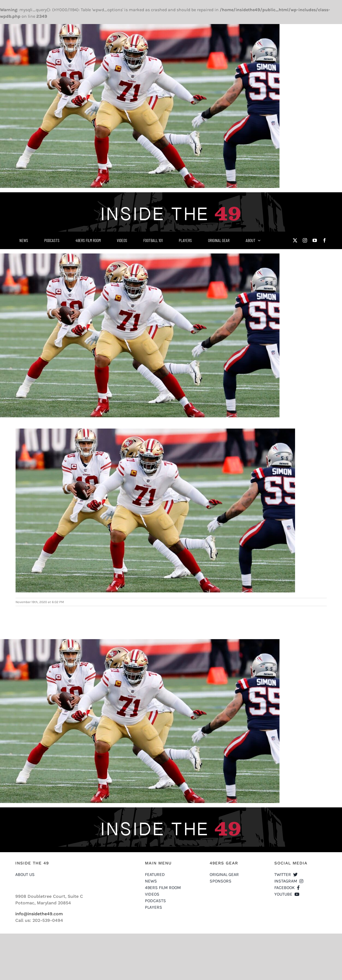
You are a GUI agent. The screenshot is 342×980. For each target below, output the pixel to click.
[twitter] (295, 240)
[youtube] (315, 240)
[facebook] (325, 240)
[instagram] (305, 240)
